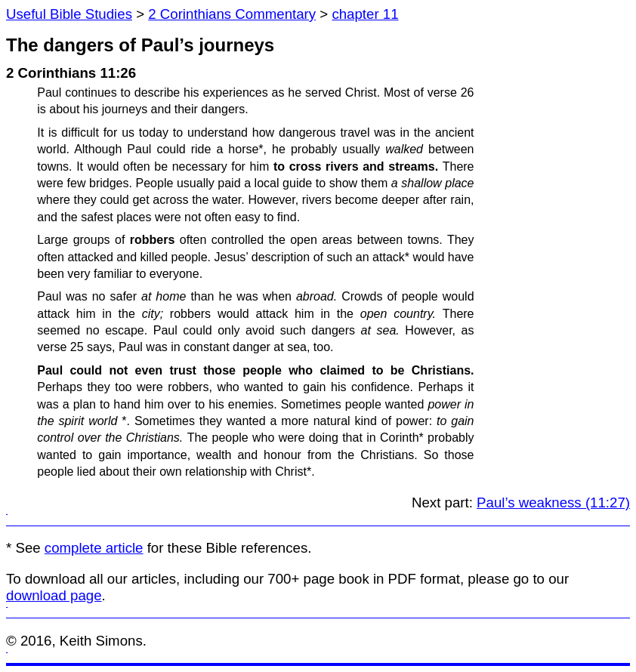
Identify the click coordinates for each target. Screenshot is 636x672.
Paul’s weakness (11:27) (553, 502)
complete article (94, 548)
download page (54, 595)
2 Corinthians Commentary (232, 14)
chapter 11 (365, 14)
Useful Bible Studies (69, 14)
